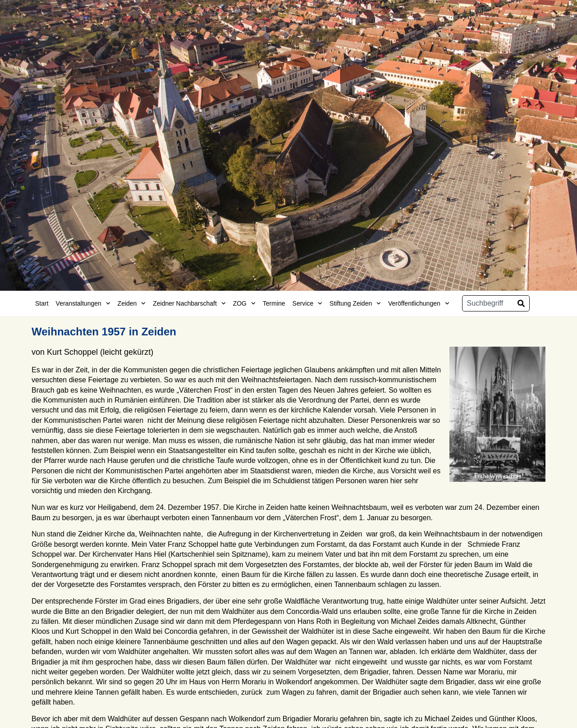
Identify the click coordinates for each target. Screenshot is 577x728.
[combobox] (488, 303)
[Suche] (521, 303)
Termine (274, 303)
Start (42, 303)
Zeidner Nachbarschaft (189, 303)
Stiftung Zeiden (355, 303)
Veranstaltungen (83, 303)
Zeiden (132, 303)
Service (307, 303)
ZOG (244, 303)
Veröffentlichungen (419, 303)
